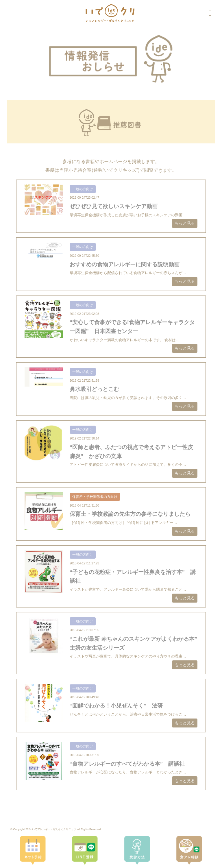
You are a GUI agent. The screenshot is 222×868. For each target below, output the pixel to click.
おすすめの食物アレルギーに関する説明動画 (125, 264)
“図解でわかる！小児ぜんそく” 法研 (116, 706)
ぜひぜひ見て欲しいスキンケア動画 (114, 206)
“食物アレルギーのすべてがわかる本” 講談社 (127, 764)
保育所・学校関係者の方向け (95, 497)
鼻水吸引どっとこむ (94, 389)
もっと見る (185, 223)
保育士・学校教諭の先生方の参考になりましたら (130, 514)
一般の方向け (83, 189)
